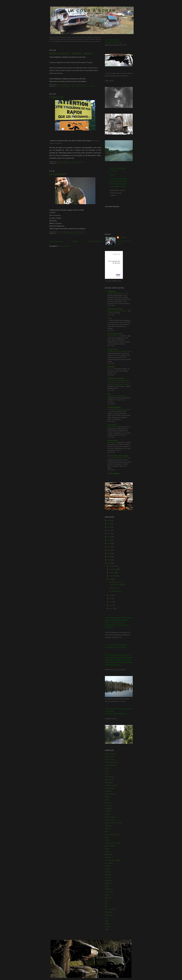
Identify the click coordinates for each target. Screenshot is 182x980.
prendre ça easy (110, 820)
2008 (109, 563)
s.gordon (123, 237)
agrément (108, 791)
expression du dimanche (113, 843)
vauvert (107, 840)
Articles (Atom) (64, 246)
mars (111, 605)
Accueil (75, 241)
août (111, 579)
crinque (107, 869)
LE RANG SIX (56, 97)
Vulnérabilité (112, 427)
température (109, 880)
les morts (108, 857)
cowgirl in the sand (111, 785)
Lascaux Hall (112, 440)
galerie (107, 895)
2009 (109, 560)
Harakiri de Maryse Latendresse (118, 351)
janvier (112, 608)
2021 (109, 520)
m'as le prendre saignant (113, 860)
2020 (109, 524)
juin (111, 595)
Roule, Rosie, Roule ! (115, 309)
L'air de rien (112, 425)
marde (92, 86)
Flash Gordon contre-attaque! (118, 456)
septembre (113, 576)
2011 (109, 553)
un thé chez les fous (111, 762)
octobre (112, 573)
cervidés (108, 811)
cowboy (107, 926)
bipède (107, 797)
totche (107, 837)
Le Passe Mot (112, 349)
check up (108, 828)
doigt (107, 929)
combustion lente (111, 765)
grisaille (108, 872)
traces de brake (110, 788)
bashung (108, 866)
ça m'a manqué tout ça (112, 834)
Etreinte (110, 369)
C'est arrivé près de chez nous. (117, 458)
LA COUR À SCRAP (92, 11)
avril (111, 602)
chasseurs (108, 883)
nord (106, 900)
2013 (109, 547)
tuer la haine (109, 863)
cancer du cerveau (64, 86)
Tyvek (107, 768)
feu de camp (109, 892)
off (106, 903)
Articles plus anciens (94, 241)
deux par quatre (110, 817)
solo (75, 234)
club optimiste (110, 777)
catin (106, 918)
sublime (107, 814)
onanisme (108, 803)
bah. (106, 906)
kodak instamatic (110, 754)
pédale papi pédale (114, 407)
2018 (109, 530)
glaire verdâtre (110, 846)
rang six (65, 163)
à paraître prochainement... (116, 293)
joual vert (108, 898)
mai (111, 598)
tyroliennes (73, 163)
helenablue (111, 367)
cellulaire (75, 86)
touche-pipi (109, 854)
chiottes (107, 923)
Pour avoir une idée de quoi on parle (119, 409)
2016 (109, 537)
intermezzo (109, 808)
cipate (59, 163)
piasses (70, 234)
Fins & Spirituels (114, 473)
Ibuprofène (109, 826)
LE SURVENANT (58, 174)
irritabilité (85, 86)
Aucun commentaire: (79, 85)
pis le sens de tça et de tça (113, 823)
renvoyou (108, 877)
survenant (81, 234)
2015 (109, 540)
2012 (109, 550)
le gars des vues (110, 794)
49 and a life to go (113, 336)
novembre (113, 569)
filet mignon (109, 912)
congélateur (109, 889)
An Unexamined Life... (115, 334)
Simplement (112, 291)
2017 (109, 534)
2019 (109, 527)
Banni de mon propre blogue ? (117, 311)
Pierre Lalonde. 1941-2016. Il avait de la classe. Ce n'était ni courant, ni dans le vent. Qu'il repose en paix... (119, 382)
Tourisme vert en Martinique (117, 396)
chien (107, 921)
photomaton (109, 782)
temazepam (109, 915)
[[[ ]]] (109, 318)
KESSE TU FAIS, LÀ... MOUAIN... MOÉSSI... (72, 54)
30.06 (107, 771)
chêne (107, 800)
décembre (113, 566)
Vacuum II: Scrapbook (116, 378)
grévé (107, 831)
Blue (109, 394)
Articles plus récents (56, 241)
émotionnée (109, 805)
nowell (107, 849)
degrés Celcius (110, 759)
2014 (109, 543)
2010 (109, 557)
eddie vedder (61, 234)
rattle (107, 774)
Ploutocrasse (112, 442)
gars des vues (109, 780)
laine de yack (109, 757)
